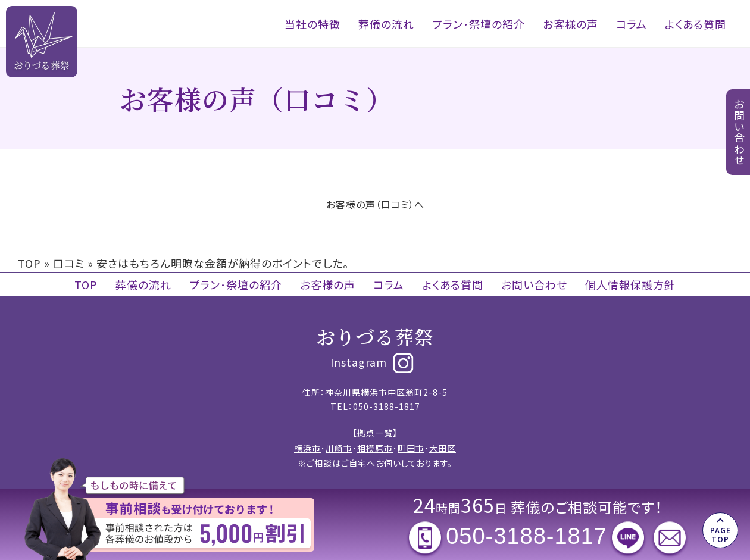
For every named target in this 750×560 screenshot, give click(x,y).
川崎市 (339, 448)
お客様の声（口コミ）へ (375, 204)
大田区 (443, 448)
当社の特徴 (312, 24)
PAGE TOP (721, 534)
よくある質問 (696, 24)
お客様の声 (571, 24)
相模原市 (375, 448)
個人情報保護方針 (630, 284)
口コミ (69, 263)
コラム (632, 24)
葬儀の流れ (386, 24)
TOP (29, 263)
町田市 (411, 448)
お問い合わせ (534, 284)
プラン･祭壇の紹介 (479, 24)
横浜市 (307, 448)
